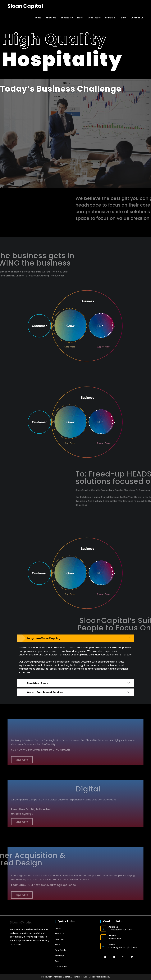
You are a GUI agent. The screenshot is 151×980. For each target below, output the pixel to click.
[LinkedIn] (132, 957)
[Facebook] (114, 957)
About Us (60, 934)
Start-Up (59, 956)
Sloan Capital (25, 6)
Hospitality (60, 939)
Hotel (58, 945)
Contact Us (61, 967)
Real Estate (61, 950)
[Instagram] (123, 957)
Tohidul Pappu (104, 977)
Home (58, 928)
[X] (105, 957)
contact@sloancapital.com (123, 947)
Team (58, 961)
